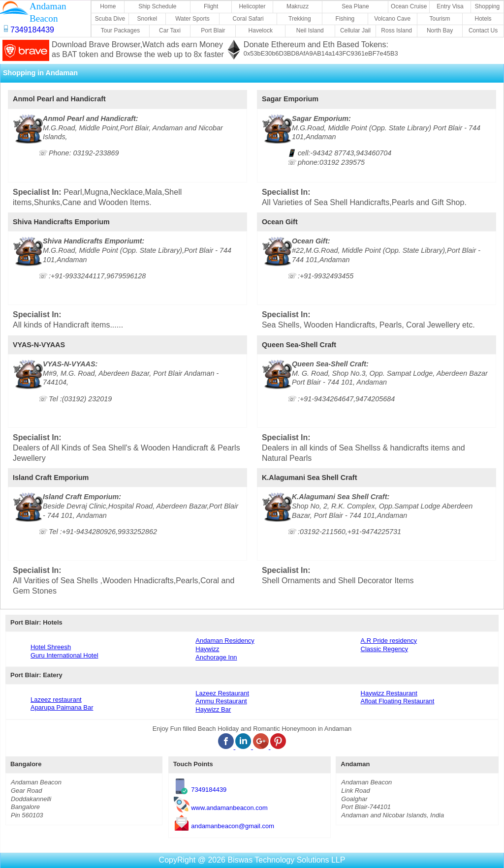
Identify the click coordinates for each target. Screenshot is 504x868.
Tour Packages (120, 30)
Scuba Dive (110, 19)
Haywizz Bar (213, 709)
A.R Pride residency (389, 641)
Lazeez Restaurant (222, 693)
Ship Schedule (157, 6)
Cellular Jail (355, 30)
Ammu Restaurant (221, 701)
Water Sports (192, 19)
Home (108, 6)
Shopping (488, 6)
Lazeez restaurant (56, 700)
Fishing (345, 19)
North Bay (440, 30)
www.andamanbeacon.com (229, 807)
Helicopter (252, 6)
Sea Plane (355, 6)
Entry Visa (450, 6)
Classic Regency (384, 649)
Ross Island (396, 30)
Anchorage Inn (216, 657)
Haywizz (207, 649)
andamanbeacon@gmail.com (233, 825)
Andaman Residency (225, 641)
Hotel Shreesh (51, 647)
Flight (211, 6)
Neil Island (310, 30)
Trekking (300, 19)
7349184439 (209, 790)
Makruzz (298, 6)
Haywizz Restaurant (389, 693)
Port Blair (213, 30)
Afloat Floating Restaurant (398, 701)
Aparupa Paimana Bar (62, 707)
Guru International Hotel (64, 655)
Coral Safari (248, 19)
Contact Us (483, 30)
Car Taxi (170, 30)
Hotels (483, 19)
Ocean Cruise (409, 6)
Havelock (261, 30)
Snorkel (147, 19)
